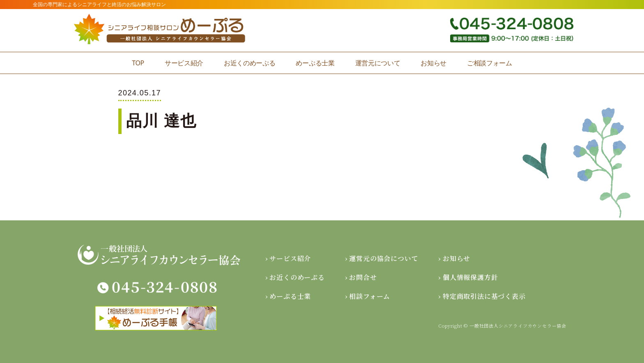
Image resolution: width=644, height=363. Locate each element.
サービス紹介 (184, 63)
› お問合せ (361, 277)
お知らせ (434, 63)
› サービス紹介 (288, 258)
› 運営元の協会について (382, 258)
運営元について (378, 63)
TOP (138, 63)
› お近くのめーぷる (295, 277)
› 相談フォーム (368, 296)
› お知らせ (454, 258)
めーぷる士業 (315, 63)
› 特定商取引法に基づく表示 (482, 296)
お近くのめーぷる (250, 63)
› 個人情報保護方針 (468, 277)
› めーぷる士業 (288, 296)
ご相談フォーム (490, 63)
